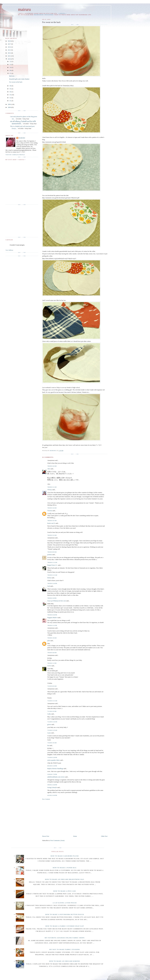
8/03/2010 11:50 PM (52, 766)
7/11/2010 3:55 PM (52, 711)
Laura (49, 733)
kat (48, 745)
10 (11, 67)
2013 (9, 50)
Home (75, 836)
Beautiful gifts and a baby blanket (19, 79)
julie (49, 641)
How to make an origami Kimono (65, 961)
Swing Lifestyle (52, 787)
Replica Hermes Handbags (55, 769)
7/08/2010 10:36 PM (52, 615)
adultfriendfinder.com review (56, 777)
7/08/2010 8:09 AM (52, 552)
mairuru (24, 9)
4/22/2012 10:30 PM (52, 795)
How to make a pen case (65, 891)
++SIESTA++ (62, 13)
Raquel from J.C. (52, 565)
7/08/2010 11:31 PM (52, 625)
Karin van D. (51, 523)
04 (11, 92)
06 (11, 86)
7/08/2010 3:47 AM (52, 521)
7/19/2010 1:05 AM (52, 743)
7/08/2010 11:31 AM (52, 575)
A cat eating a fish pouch (65, 903)
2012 (9, 53)
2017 (9, 44)
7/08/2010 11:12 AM (52, 562)
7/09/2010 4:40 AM (52, 653)
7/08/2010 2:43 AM (52, 466)
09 (11, 70)
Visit (9, 250)
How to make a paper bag (65, 868)
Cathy (49, 714)
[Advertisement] (61, 817)
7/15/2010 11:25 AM (52, 730)
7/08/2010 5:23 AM (52, 535)
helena (49, 578)
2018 (9, 41)
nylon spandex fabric (54, 760)
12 (11, 61)
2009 (9, 104)
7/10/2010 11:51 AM (52, 701)
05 (11, 89)
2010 (9, 59)
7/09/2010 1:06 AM (52, 638)
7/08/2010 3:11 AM (52, 487)
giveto (49, 724)
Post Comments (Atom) (57, 840)
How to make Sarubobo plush (65, 856)
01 (11, 101)
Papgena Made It (52, 618)
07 (11, 73)
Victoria (50, 511)
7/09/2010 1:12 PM (52, 663)
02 (11, 98)
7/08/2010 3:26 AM (52, 508)
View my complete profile (15, 155)
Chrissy (50, 490)
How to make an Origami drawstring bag (65, 879)
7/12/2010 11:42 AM (52, 722)
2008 (9, 107)
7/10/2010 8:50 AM (52, 686)
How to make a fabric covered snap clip (65, 926)
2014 (9, 47)
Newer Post (46, 836)
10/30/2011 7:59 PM (52, 774)
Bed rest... (12, 76)
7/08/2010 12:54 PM (52, 583)
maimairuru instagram (44, 15)
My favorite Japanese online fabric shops (65, 938)
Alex (49, 469)
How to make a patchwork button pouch (65, 914)
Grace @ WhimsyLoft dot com (57, 601)
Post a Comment (46, 799)
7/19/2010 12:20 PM (52, 757)
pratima (50, 555)
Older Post (104, 836)
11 (11, 64)
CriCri (49, 666)
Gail (49, 586)
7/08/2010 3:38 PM (52, 598)
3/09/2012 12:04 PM (52, 785)
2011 (9, 56)
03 (11, 95)
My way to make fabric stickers (65, 949)
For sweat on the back (16, 82)
